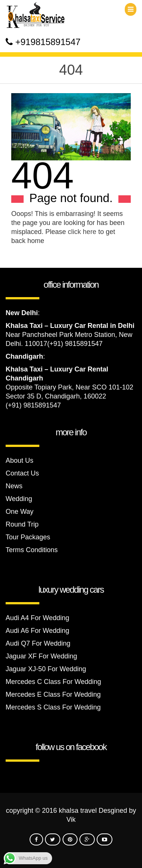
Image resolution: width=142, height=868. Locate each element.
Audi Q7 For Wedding (38, 643)
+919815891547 (48, 42)
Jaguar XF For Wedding (41, 656)
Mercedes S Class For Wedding (53, 707)
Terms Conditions (32, 550)
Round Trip (22, 524)
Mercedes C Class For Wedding (53, 682)
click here (82, 232)
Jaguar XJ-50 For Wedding (46, 669)
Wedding (19, 499)
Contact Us (22, 473)
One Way (19, 512)
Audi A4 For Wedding (37, 618)
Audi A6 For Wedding (37, 631)
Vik (71, 820)
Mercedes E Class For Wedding (53, 694)
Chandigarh (24, 356)
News (14, 486)
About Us (19, 460)
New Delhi (22, 313)
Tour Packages (28, 537)
